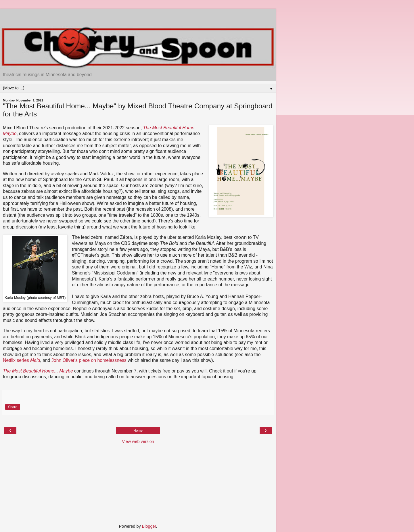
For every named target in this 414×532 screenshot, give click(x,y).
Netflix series (21, 360)
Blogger (149, 526)
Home (138, 431)
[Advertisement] (138, 16)
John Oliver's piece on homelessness (89, 360)
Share (13, 407)
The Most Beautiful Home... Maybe (38, 371)
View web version (138, 441)
